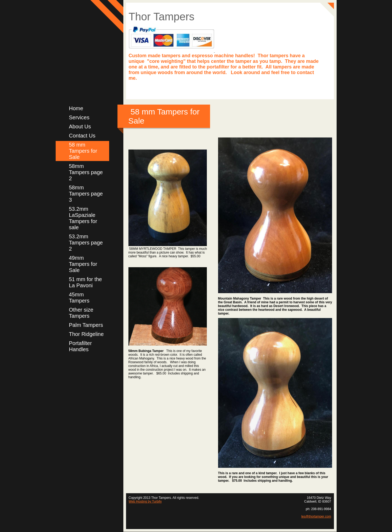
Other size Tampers (81, 313)
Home (76, 108)
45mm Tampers (79, 298)
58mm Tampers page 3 (86, 194)
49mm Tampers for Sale (83, 264)
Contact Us (82, 136)
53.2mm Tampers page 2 (86, 243)
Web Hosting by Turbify (145, 502)
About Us (80, 127)
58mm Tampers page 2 (86, 172)
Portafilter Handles (81, 346)
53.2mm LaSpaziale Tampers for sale (83, 218)
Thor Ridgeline (86, 334)
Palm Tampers (86, 325)
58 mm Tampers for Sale (83, 151)
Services (79, 117)
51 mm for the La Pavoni (85, 282)
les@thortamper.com (316, 516)
